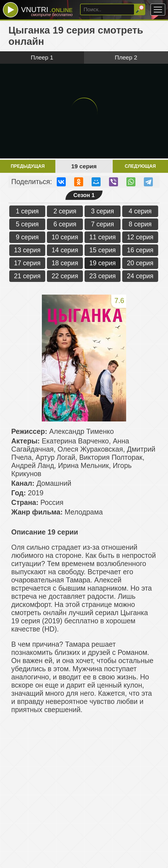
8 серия (140, 224)
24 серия (140, 276)
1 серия (27, 211)
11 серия (103, 237)
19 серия (103, 263)
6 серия (65, 224)
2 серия (65, 211)
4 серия (140, 211)
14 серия (65, 250)
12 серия (140, 237)
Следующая (140, 166)
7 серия (103, 224)
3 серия (103, 211)
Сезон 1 (84, 195)
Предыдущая (28, 166)
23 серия (103, 276)
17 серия (27, 263)
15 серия (103, 250)
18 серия (65, 263)
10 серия (65, 237)
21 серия (27, 276)
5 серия (27, 224)
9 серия (27, 237)
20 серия (140, 263)
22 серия (65, 276)
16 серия (140, 250)
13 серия (27, 250)
